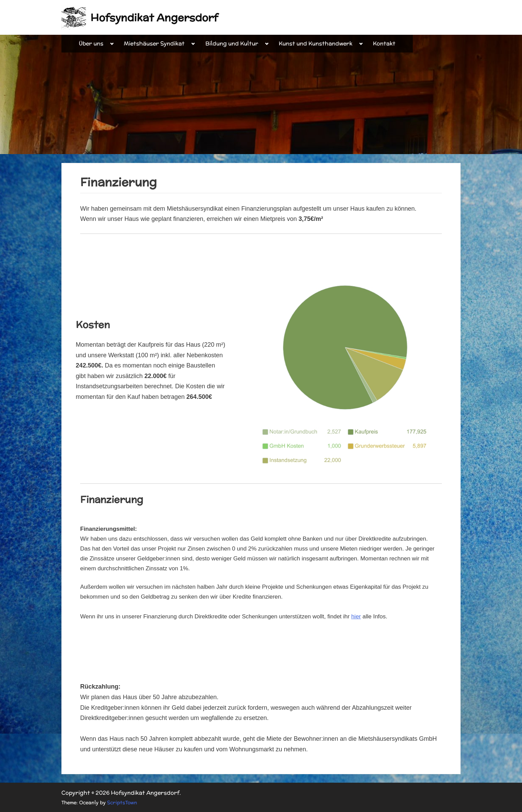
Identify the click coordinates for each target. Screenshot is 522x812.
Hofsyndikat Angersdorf (154, 17)
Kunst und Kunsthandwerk (316, 43)
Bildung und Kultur (232, 43)
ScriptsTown (122, 802)
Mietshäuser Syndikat (154, 43)
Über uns (91, 43)
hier (356, 616)
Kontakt (384, 43)
